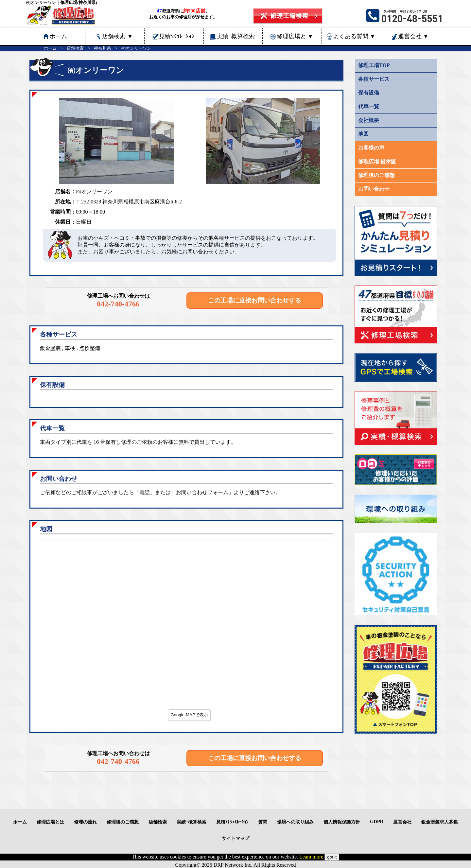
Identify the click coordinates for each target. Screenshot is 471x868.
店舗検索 (117, 36)
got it (332, 857)
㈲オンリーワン (136, 48)
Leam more (311, 857)
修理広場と (295, 36)
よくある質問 (354, 36)
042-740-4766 (118, 304)
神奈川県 (102, 48)
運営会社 (413, 36)
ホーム (50, 48)
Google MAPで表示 (189, 715)
